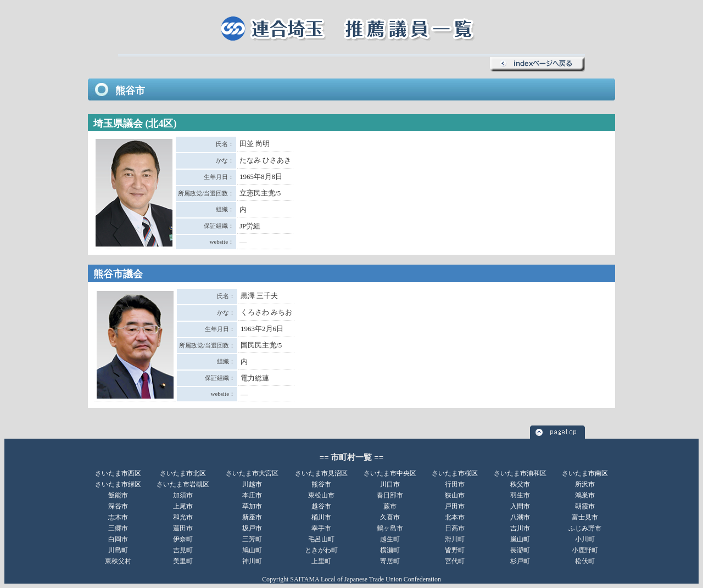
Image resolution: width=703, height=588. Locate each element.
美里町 (183, 561)
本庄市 (252, 495)
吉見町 (183, 550)
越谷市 (321, 506)
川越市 (252, 484)
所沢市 (585, 484)
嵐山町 (520, 539)
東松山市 (321, 495)
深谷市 (118, 506)
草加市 (252, 506)
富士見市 (585, 517)
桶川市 (321, 517)
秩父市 (520, 484)
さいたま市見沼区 (321, 473)
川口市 (390, 484)
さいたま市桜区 (455, 473)
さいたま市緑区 (118, 484)
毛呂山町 (321, 539)
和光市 (183, 517)
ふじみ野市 (585, 528)
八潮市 (520, 517)
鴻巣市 (585, 495)
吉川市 (520, 528)
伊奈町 (183, 539)
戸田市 (455, 506)
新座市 (252, 517)
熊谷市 (321, 484)
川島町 (118, 550)
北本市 (455, 517)
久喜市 (390, 517)
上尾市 (183, 506)
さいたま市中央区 (390, 473)
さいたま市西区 (118, 473)
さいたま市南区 (585, 473)
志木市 (118, 517)
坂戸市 (252, 528)
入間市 (520, 506)
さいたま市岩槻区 (183, 484)
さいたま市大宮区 (252, 473)
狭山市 (455, 495)
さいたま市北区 (183, 473)
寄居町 (390, 561)
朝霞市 (585, 506)
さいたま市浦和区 (520, 473)
